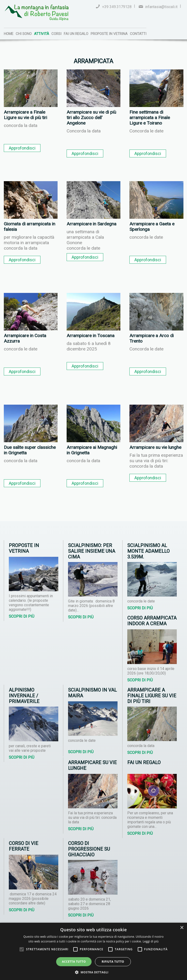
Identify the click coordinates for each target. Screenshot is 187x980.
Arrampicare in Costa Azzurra (25, 338)
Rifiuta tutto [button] (113, 962)
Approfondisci (22, 148)
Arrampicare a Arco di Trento (152, 338)
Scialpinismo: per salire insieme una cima (92, 551)
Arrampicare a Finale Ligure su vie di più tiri (25, 115)
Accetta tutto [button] (74, 962)
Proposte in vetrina (109, 34)
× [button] (182, 928)
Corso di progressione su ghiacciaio (89, 849)
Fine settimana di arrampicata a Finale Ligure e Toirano (150, 118)
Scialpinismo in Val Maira (92, 693)
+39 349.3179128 (117, 7)
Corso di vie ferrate (24, 846)
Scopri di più (22, 616)
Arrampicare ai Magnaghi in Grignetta (92, 450)
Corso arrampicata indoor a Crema (152, 621)
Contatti (138, 34)
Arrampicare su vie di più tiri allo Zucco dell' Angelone (91, 118)
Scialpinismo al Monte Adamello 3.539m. (148, 551)
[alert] (93, 951)
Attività (42, 34)
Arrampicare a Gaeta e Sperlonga (152, 227)
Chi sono (24, 34)
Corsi (56, 34)
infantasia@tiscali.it (161, 7)
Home (9, 34)
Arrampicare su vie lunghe (155, 447)
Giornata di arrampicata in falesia (30, 227)
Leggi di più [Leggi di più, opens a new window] (151, 941)
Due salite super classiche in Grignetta (30, 450)
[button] (93, 972)
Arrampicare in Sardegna (91, 224)
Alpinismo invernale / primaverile (24, 696)
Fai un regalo (76, 34)
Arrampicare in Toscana (91, 336)
